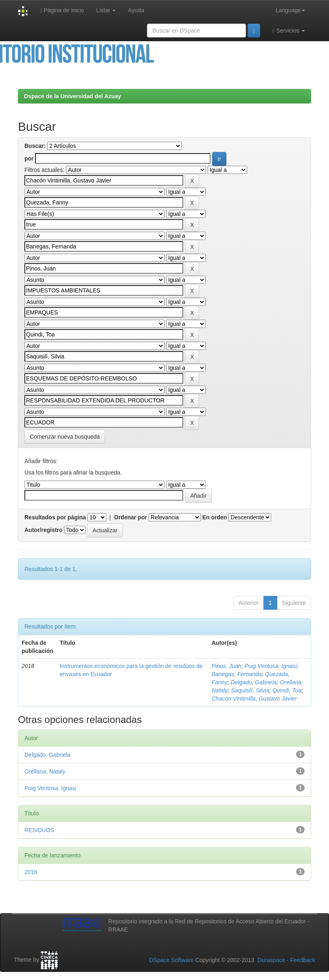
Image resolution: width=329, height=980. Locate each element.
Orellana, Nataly (45, 771)
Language (290, 10)
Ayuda (136, 10)
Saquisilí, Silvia (250, 690)
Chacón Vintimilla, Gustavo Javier (254, 699)
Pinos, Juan (227, 666)
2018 (31, 872)
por (29, 158)
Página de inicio (62, 10)
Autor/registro (43, 530)
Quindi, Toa (287, 690)
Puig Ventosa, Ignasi (271, 666)
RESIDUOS (39, 830)
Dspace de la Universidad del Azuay (72, 96)
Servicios (289, 31)
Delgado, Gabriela (253, 682)
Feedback (303, 960)
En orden (215, 517)
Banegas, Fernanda (237, 674)
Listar (106, 10)
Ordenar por (131, 517)
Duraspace (271, 960)
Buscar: (35, 146)
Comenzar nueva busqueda (65, 437)
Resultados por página (55, 517)
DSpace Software (172, 960)
